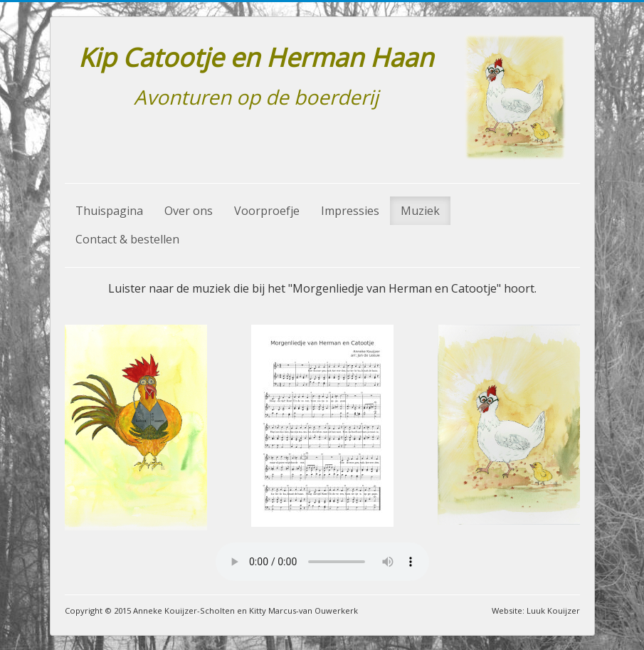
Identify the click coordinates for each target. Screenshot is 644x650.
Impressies (350, 211)
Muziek (420, 211)
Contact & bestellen (127, 239)
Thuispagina (109, 211)
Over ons (189, 211)
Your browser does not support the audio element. (322, 562)
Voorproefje (267, 211)
